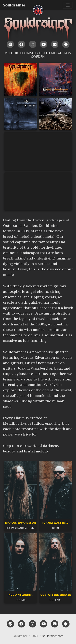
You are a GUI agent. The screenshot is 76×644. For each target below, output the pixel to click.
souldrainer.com (53, 636)
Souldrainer (14, 5)
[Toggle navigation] (68, 5)
